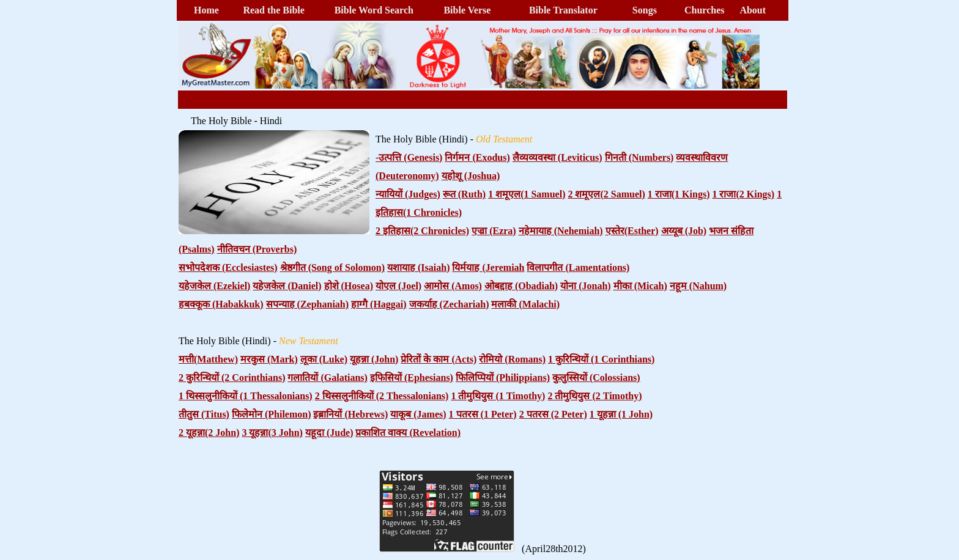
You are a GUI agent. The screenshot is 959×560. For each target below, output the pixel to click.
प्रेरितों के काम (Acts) (439, 359)
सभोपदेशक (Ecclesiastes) (228, 267)
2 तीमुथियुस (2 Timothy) (594, 396)
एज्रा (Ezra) (494, 231)
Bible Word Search (374, 10)
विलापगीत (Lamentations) (578, 267)
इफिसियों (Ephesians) (412, 378)
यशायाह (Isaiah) (418, 267)
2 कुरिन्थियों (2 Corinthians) (232, 378)
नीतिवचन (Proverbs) (257, 249)
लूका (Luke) (324, 359)
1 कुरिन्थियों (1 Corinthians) (601, 359)
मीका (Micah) (640, 286)
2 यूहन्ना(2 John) (209, 433)
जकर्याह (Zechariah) (449, 304)
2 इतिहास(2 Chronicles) (422, 231)
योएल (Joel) (398, 286)
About (753, 10)
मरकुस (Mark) (269, 359)
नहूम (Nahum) (698, 286)
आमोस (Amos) (453, 286)
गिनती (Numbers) (639, 157)
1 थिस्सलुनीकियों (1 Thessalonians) (246, 396)
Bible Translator (563, 10)
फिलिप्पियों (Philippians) (503, 378)
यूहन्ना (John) (374, 359)
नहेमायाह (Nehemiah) (561, 231)
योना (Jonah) (585, 286)
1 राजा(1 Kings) (679, 194)
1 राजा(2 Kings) (743, 194)
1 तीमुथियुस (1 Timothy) (498, 396)
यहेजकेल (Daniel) (287, 286)
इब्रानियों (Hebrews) (350, 414)
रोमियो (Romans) (512, 359)
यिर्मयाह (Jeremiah (488, 267)
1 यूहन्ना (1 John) (621, 414)
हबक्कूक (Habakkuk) (221, 304)
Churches (705, 10)
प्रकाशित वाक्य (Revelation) (408, 433)
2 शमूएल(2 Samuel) (606, 194)
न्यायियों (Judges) (408, 194)
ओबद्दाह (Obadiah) (521, 286)
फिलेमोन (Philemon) (272, 414)
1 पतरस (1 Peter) (483, 414)
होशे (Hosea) (349, 286)
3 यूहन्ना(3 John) (272, 433)
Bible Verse (467, 10)
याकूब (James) (418, 414)
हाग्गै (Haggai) (379, 304)
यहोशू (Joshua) (471, 176)
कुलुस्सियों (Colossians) (596, 378)
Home (206, 10)
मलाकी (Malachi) (525, 304)
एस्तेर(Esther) (632, 231)
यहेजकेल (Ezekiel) (214, 286)
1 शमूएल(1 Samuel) (527, 194)
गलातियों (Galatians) (327, 378)
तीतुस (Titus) (204, 414)
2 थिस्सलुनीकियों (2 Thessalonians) (382, 396)
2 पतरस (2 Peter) (553, 414)
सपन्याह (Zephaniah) (307, 304)
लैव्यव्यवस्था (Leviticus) (557, 157)
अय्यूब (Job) (684, 231)
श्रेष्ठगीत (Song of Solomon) (332, 267)
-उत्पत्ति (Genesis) (409, 157)
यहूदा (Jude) (329, 433)
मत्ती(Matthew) (208, 359)
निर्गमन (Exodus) (477, 157)
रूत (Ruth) (464, 194)
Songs (645, 10)
